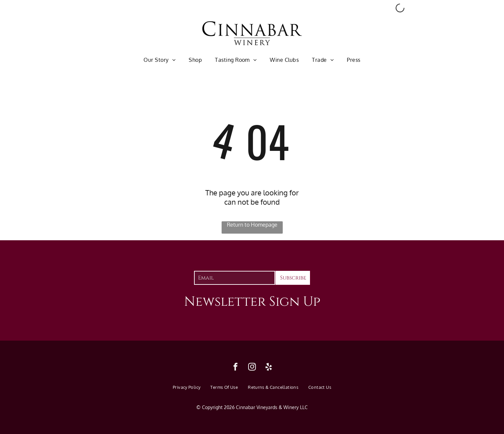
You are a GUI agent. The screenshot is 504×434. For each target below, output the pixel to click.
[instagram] (252, 368)
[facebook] (235, 368)
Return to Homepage (252, 225)
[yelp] (269, 368)
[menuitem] (159, 59)
